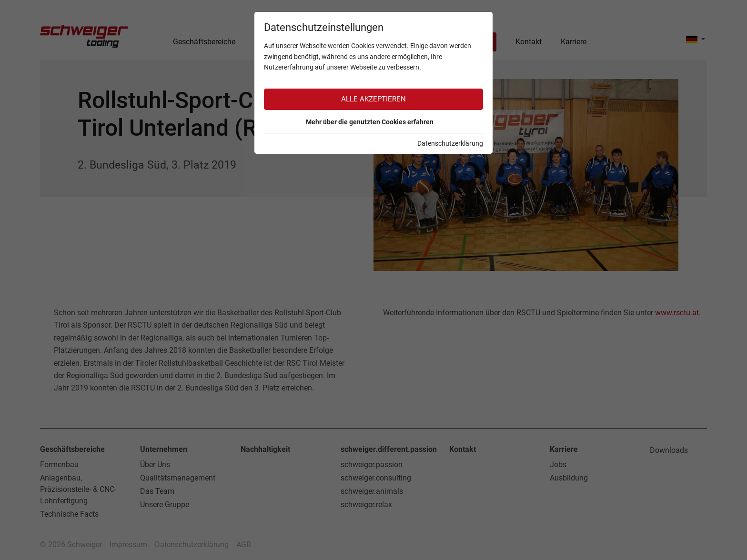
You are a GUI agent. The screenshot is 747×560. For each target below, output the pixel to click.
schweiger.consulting (376, 478)
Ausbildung (569, 478)
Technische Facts (69, 514)
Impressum (128, 545)
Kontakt (463, 449)
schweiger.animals (372, 491)
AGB (244, 545)
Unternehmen (164, 449)
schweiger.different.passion (389, 449)
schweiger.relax (366, 505)
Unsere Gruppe (165, 505)
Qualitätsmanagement (178, 478)
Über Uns (155, 465)
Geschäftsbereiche (72, 449)
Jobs (558, 465)
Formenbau (59, 465)
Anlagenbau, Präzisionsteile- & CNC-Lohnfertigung (78, 489)
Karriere (564, 449)
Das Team (157, 491)
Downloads (669, 450)
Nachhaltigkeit (265, 449)
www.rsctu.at (677, 313)
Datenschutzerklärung (192, 545)
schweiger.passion (372, 465)
